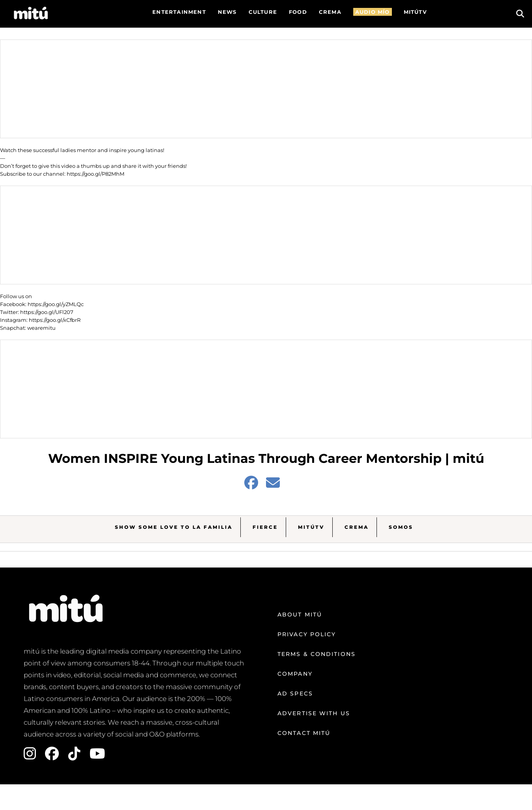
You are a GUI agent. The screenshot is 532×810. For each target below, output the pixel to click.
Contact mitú (304, 733)
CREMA (330, 12)
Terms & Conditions (317, 654)
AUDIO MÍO (373, 12)
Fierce (265, 527)
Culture (263, 12)
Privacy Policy (307, 634)
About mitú (300, 615)
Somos (401, 527)
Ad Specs (295, 693)
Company (295, 674)
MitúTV (311, 527)
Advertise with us (314, 713)
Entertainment (179, 12)
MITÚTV (415, 12)
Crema (357, 527)
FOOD (298, 12)
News (227, 12)
